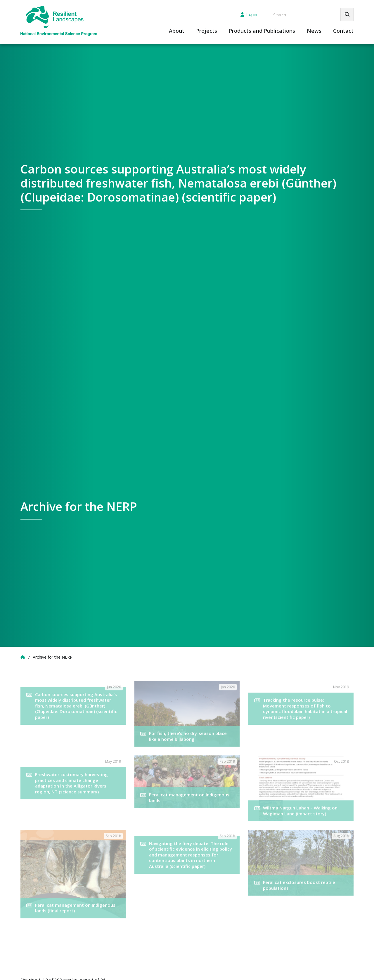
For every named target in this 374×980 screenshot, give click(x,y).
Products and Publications (262, 31)
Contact (343, 31)
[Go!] (347, 14)
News (314, 31)
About (177, 31)
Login (249, 14)
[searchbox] (311, 14)
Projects (207, 31)
